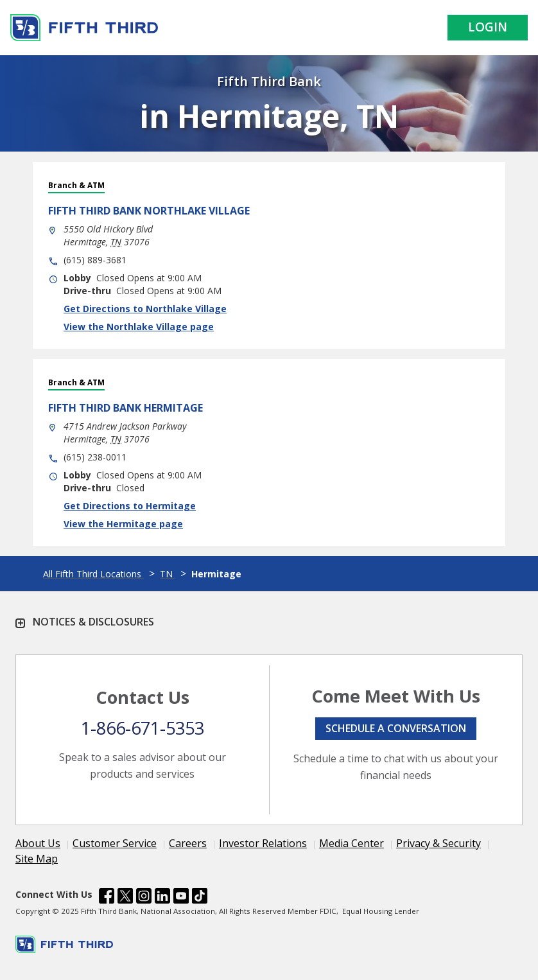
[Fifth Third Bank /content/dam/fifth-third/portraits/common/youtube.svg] (181, 898)
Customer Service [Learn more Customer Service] (115, 843)
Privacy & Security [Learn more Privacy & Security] (438, 843)
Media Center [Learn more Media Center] (351, 843)
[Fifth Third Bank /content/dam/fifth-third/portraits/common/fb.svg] (107, 898)
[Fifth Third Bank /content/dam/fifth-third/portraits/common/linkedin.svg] (162, 898)
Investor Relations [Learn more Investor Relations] (263, 843)
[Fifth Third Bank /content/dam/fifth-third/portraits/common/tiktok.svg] (200, 898)
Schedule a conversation (396, 728)
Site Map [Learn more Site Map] (37, 859)
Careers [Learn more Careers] (188, 843)
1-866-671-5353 (143, 728)
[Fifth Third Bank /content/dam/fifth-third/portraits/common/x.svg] (125, 898)
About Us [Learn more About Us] (38, 843)
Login (488, 27)
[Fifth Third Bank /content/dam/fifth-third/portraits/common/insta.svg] (144, 898)
